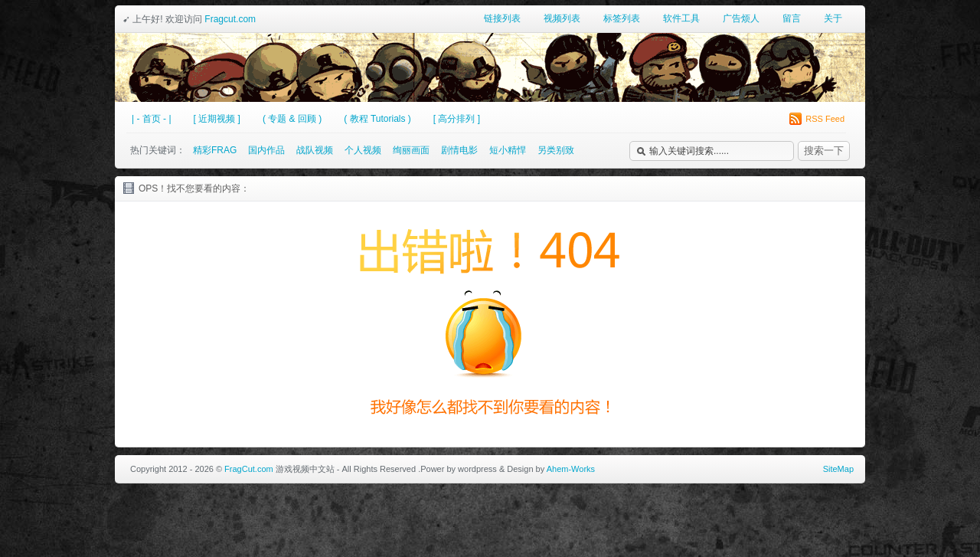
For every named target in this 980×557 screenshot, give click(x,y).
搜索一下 (824, 151)
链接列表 (502, 18)
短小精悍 (508, 150)
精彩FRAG (215, 150)
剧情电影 (459, 150)
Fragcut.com (230, 19)
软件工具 (681, 18)
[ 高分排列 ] (457, 119)
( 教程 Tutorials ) (377, 119)
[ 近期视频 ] (217, 119)
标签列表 (622, 18)
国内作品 (266, 150)
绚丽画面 (411, 150)
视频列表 (562, 18)
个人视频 (363, 150)
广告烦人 (741, 18)
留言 (792, 18)
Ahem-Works (571, 469)
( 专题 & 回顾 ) (292, 119)
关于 (833, 18)
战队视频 (315, 150)
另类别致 (556, 150)
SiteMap (838, 469)
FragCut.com (249, 469)
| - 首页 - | (152, 119)
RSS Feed (817, 119)
